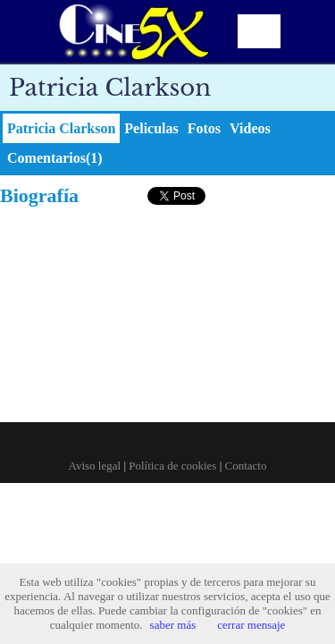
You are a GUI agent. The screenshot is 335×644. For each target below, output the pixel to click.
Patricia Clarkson (61, 128)
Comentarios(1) (55, 158)
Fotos (204, 128)
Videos (250, 128)
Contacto (246, 466)
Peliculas (151, 128)
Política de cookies (172, 466)
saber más (173, 625)
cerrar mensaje (251, 625)
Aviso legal (95, 466)
